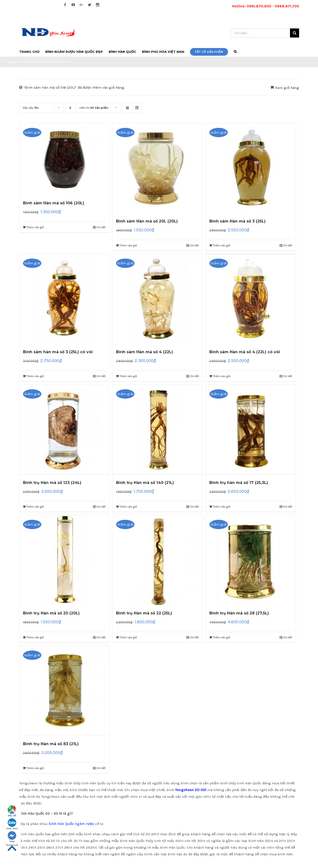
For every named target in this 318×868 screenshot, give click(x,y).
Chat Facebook (12, 837)
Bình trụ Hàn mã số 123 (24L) (52, 483)
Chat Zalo (12, 824)
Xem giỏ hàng (287, 88)
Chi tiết (101, 227)
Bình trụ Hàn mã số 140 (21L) (145, 483)
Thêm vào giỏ (35, 227)
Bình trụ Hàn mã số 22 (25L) (144, 613)
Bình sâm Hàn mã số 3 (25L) (237, 221)
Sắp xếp (31, 108)
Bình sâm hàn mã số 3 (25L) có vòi (58, 352)
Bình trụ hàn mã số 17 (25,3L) (239, 483)
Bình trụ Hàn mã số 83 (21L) (51, 744)
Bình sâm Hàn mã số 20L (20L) (147, 221)
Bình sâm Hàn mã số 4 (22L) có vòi (245, 352)
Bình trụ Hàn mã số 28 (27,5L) (239, 613)
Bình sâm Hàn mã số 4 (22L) (145, 352)
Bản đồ (12, 811)
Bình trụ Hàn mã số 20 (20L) (51, 613)
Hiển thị (94, 108)
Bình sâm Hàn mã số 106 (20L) (54, 203)
